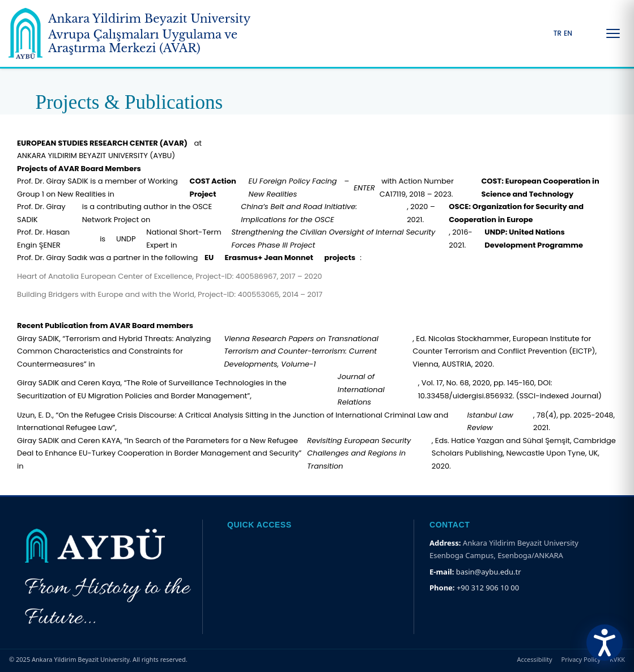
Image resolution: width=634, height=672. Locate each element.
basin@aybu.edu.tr (489, 572)
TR (558, 33)
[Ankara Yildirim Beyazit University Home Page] (147, 33)
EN (568, 33)
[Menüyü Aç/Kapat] (613, 33)
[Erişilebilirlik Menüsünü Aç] (605, 643)
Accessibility (535, 659)
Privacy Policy (581, 659)
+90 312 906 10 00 (488, 588)
